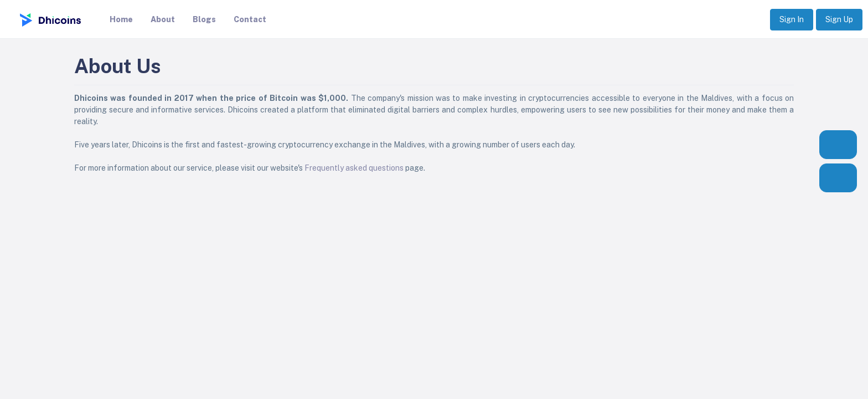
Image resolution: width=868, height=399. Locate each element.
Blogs (204, 19)
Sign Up (839, 19)
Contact (250, 19)
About (163, 19)
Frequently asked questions (354, 168)
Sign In (792, 19)
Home (121, 19)
